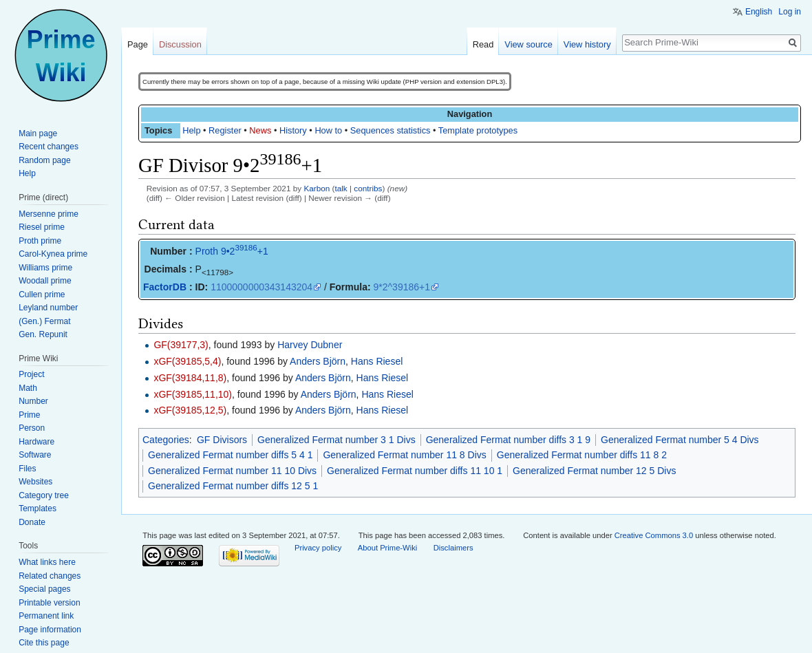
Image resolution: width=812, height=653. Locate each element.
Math (28, 388)
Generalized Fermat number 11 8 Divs (404, 455)
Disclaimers (453, 548)
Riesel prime (42, 227)
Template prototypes (478, 130)
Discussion (180, 44)
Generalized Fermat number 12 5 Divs (594, 471)
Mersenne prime (49, 214)
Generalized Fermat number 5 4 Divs (680, 440)
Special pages (44, 589)
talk (341, 188)
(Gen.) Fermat (44, 321)
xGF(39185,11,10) (193, 394)
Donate (32, 522)
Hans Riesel (377, 361)
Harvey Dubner (310, 345)
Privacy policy (318, 548)
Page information (50, 630)
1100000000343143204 (261, 287)
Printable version (49, 603)
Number (33, 401)
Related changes (50, 576)
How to (328, 130)
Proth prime (40, 241)
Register (225, 130)
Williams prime (45, 268)
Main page (38, 133)
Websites (35, 482)
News (260, 130)
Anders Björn (318, 361)
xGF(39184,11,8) (190, 378)
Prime (29, 415)
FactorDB (165, 287)
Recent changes (49, 147)
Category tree (44, 495)
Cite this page (44, 643)
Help (191, 130)
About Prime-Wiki (387, 548)
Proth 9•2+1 (232, 251)
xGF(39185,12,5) (190, 410)
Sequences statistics (391, 130)
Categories (166, 440)
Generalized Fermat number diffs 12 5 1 (233, 486)
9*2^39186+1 (402, 287)
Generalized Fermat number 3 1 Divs (336, 440)
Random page (44, 160)
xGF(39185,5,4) (187, 361)
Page (138, 44)
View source (528, 44)
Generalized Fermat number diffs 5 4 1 (230, 455)
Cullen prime (42, 295)
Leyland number (48, 308)
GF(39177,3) (181, 345)
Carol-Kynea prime (53, 254)
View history (587, 44)
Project (31, 374)
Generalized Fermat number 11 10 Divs (232, 471)
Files (27, 469)
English (759, 12)
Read (483, 44)
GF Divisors (222, 440)
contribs (368, 188)
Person (32, 428)
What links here (47, 562)
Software (35, 455)
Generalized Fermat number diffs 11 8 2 (582, 455)
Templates (38, 509)
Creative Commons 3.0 (654, 535)
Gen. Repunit (43, 334)
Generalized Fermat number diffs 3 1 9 (508, 440)
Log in (790, 12)
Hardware (36, 442)
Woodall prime (45, 281)
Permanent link (46, 616)
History (293, 130)
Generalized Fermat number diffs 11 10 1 (415, 471)
